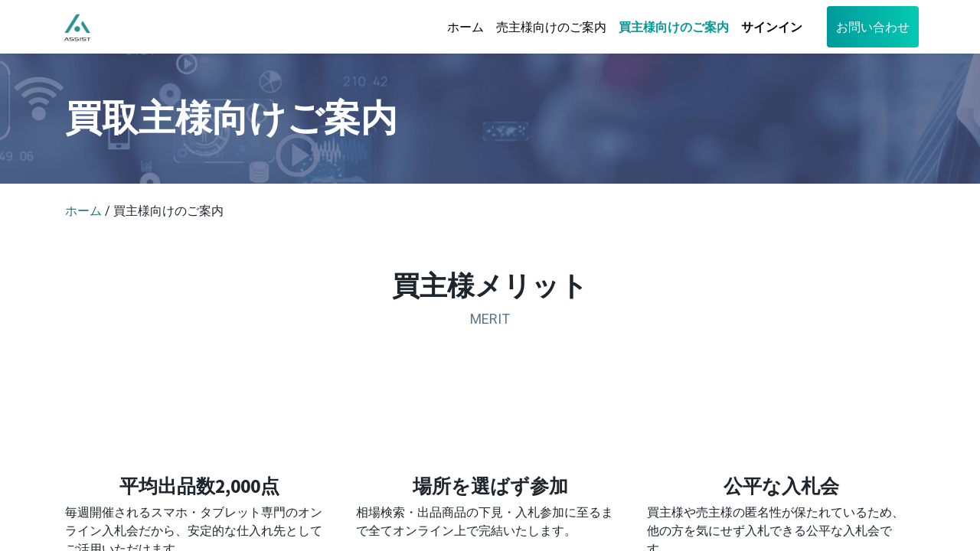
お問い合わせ (869, 27)
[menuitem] (462, 27)
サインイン (768, 27)
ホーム (83, 211)
